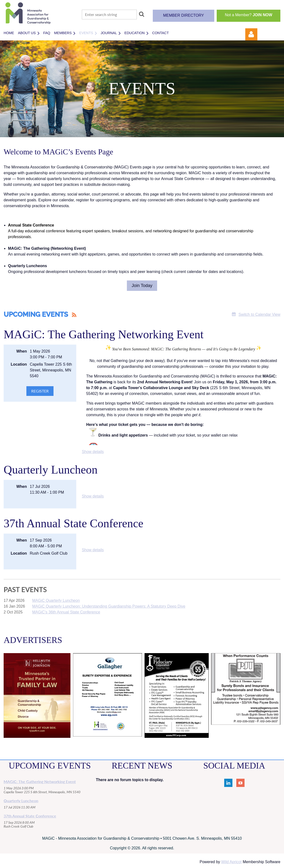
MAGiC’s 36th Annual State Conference (66, 612)
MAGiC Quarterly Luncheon (56, 600)
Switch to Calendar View (259, 314)
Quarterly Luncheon (51, 470)
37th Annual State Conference (73, 523)
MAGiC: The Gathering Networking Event (104, 334)
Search (141, 14)
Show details (93, 452)
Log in (251, 34)
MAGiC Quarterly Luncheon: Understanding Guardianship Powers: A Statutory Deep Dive (109, 606)
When (22, 351)
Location (19, 364)
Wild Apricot (231, 862)
